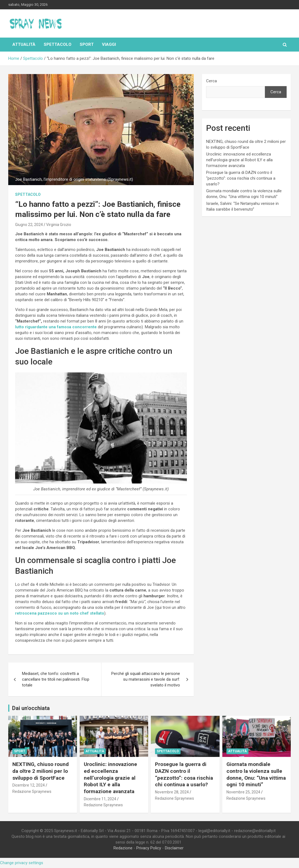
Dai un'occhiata (31, 708)
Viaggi (109, 44)
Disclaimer (174, 848)
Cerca (211, 81)
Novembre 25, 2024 (243, 792)
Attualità (24, 44)
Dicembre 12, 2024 (29, 785)
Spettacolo (58, 44)
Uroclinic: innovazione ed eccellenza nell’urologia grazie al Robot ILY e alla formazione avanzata (239, 160)
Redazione (123, 848)
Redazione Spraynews (32, 791)
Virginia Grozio (59, 225)
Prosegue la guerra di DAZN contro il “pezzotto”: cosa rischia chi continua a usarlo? (241, 178)
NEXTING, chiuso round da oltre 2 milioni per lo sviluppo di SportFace (41, 771)
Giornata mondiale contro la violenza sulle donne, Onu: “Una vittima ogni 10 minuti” (256, 774)
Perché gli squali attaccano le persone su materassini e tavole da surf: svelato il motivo (146, 679)
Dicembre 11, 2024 (100, 799)
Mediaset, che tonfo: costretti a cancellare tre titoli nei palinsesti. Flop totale (56, 679)
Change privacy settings (22, 863)
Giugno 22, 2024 (29, 225)
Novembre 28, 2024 (172, 792)
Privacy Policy (149, 848)
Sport (87, 44)
